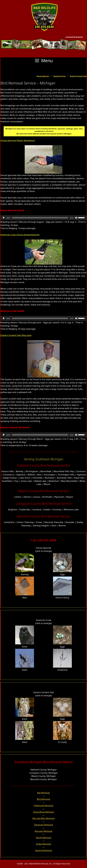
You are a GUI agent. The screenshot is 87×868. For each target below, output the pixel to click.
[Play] (4, 218)
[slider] (40, 218)
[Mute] (76, 218)
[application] (43, 218)
